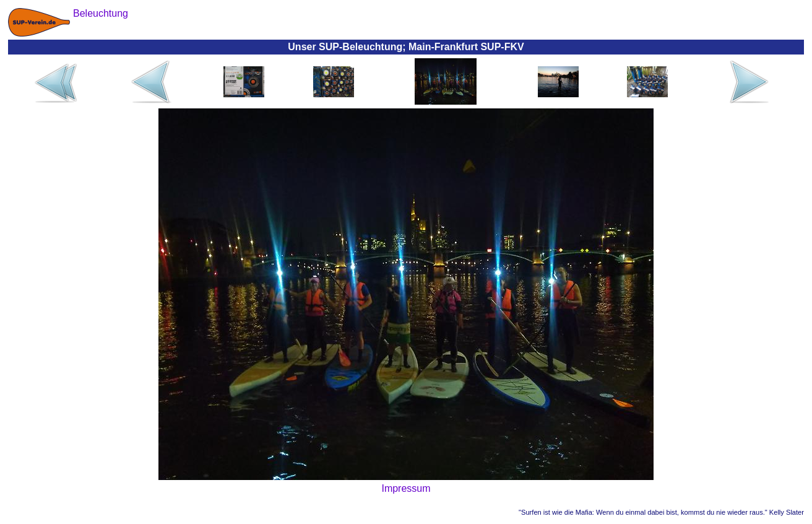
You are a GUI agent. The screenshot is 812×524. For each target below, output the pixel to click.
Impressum (406, 488)
